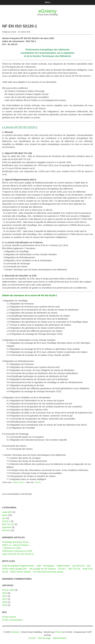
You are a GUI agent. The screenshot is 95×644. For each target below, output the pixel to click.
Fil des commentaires (12, 620)
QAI (4, 518)
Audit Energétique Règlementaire (18, 566)
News (15, 482)
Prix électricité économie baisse (48, 572)
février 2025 (8, 590)
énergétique (49, 566)
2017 (5, 599)
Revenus (6, 530)
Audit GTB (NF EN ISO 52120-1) (18, 554)
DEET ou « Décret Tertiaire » (16, 545)
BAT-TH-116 (8, 524)
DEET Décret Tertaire (21, 572)
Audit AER (7, 512)
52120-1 (22, 482)
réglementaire (63, 566)
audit (39, 566)
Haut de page (44, 638)
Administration (60, 638)
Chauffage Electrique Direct (15, 542)
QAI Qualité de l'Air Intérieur (43, 569)
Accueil (32, 638)
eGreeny (47, 11)
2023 (5, 593)
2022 (5, 596)
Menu (47, 2)
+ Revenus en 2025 (12, 548)
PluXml (59, 632)
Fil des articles (9, 617)
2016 (5, 602)
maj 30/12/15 (78, 566)
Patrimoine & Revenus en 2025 (17, 551)
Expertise (7, 527)
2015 (5, 605)
